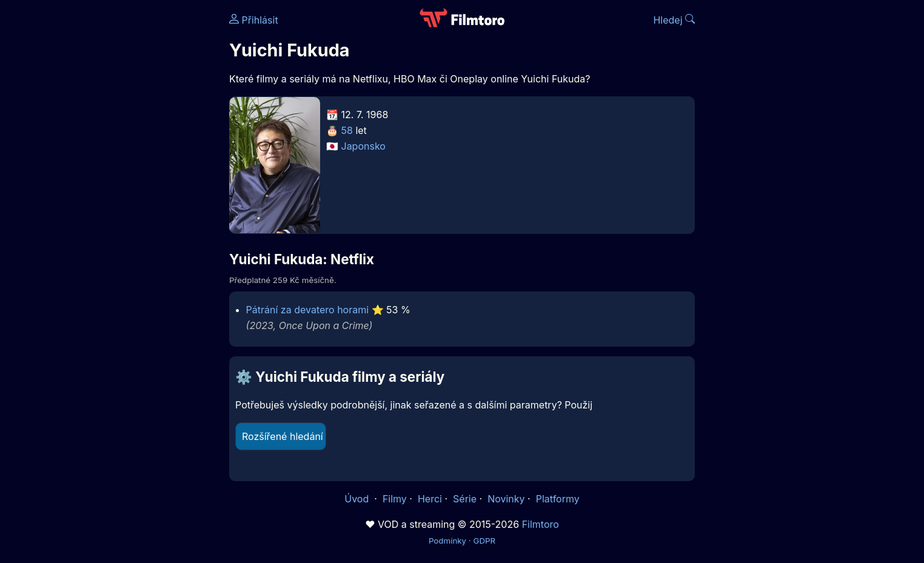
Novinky (506, 499)
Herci (430, 499)
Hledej (674, 20)
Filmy (395, 499)
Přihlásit (254, 20)
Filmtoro (541, 524)
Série (465, 499)
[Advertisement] (141, 187)
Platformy (558, 499)
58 (347, 130)
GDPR (484, 541)
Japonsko (363, 146)
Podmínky (447, 541)
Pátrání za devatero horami (308, 310)
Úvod (358, 499)
